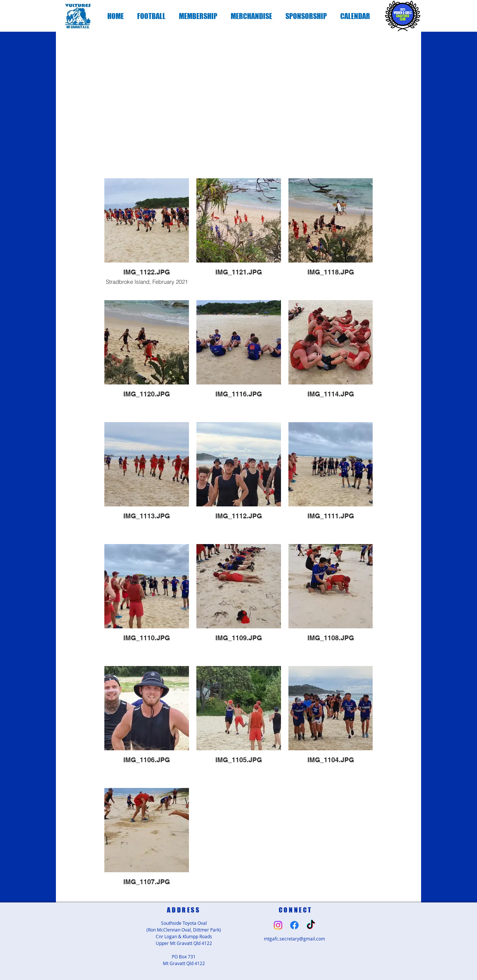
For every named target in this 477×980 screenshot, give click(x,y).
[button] (151, 16)
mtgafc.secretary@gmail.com (294, 939)
